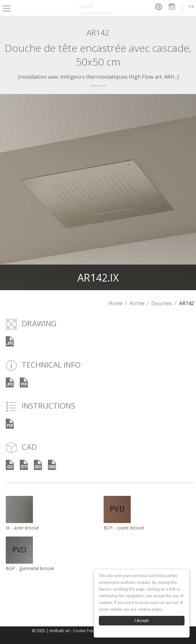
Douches (162, 303)
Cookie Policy (85, 631)
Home (116, 303)
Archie (137, 303)
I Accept (142, 620)
